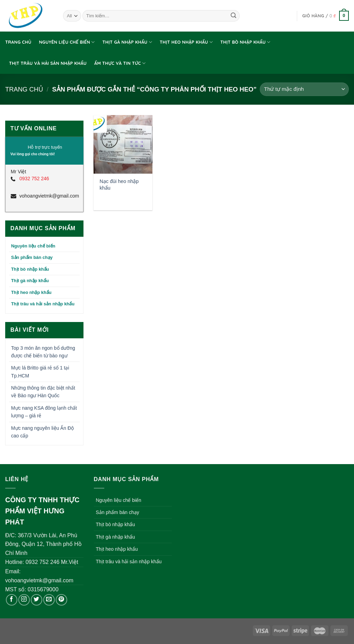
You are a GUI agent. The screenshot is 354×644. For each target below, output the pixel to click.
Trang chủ (18, 42)
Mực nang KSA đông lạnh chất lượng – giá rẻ (44, 412)
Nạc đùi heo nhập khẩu (119, 185)
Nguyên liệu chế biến (67, 42)
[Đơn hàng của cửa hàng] (304, 89)
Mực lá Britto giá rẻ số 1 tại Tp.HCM (40, 372)
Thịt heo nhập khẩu (186, 42)
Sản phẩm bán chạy (32, 257)
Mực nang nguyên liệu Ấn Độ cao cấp (42, 432)
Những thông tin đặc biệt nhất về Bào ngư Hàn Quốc (43, 392)
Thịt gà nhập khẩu (127, 42)
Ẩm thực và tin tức (120, 63)
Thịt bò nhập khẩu (245, 42)
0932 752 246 (34, 179)
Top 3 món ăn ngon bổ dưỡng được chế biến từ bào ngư (43, 352)
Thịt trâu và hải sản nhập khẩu (48, 63)
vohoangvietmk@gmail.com (49, 196)
